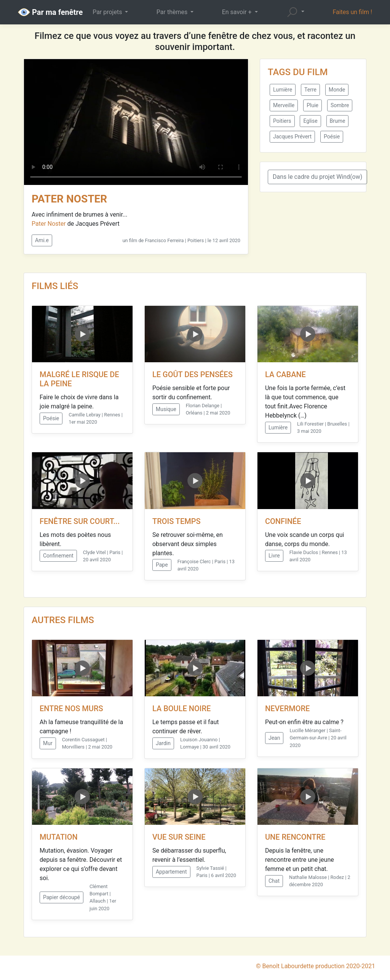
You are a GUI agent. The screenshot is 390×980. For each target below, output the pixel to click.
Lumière (283, 90)
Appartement (171, 872)
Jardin (163, 743)
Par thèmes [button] (173, 12)
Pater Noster (49, 224)
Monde (337, 90)
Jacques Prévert (292, 137)
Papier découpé (62, 897)
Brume (338, 121)
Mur (48, 743)
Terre (310, 90)
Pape (162, 565)
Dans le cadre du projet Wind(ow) (317, 177)
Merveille (284, 105)
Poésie (332, 137)
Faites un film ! (352, 12)
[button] (295, 12)
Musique (166, 409)
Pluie (312, 105)
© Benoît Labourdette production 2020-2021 (316, 966)
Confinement (58, 556)
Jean (274, 738)
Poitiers (282, 121)
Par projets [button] (108, 12)
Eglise (310, 121)
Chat (274, 881)
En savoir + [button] (238, 12)
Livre (274, 556)
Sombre (340, 105)
